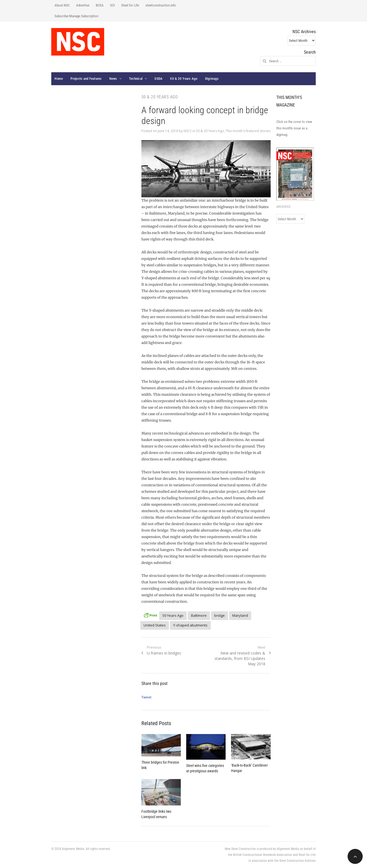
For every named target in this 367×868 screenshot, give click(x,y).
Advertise (83, 5)
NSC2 (188, 131)
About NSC (62, 5)
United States (155, 625)
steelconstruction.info (161, 5)
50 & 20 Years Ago (184, 79)
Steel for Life (130, 5)
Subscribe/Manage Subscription (76, 16)
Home (59, 79)
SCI (112, 5)
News (113, 79)
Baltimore (199, 615)
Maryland (240, 615)
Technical (136, 79)
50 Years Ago (173, 615)
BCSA (100, 5)
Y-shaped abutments (190, 625)
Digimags (212, 79)
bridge (220, 615)
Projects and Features (86, 79)
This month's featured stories (248, 131)
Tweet (146, 697)
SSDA (158, 79)
